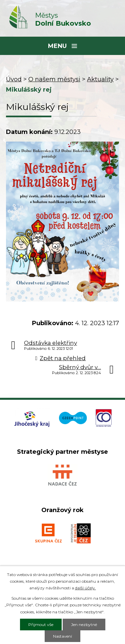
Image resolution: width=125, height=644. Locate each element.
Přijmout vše (41, 625)
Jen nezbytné (84, 625)
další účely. (85, 588)
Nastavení (62, 636)
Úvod (14, 79)
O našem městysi (54, 79)
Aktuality (100, 79)
